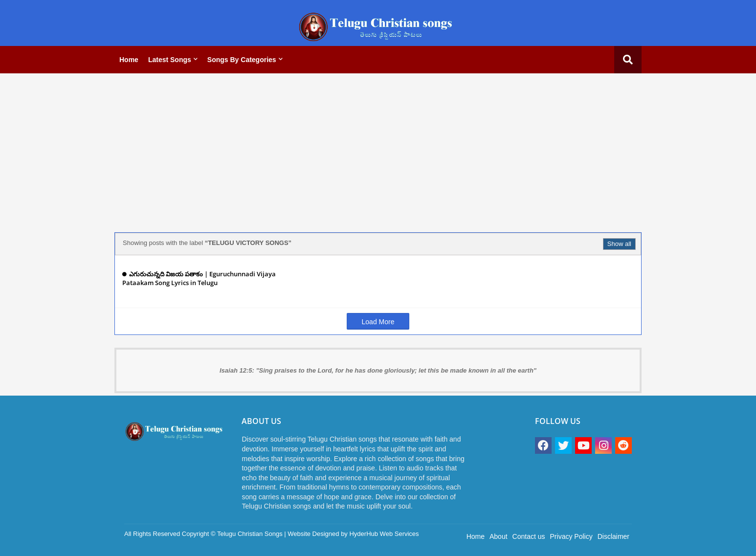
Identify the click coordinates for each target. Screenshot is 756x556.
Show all (619, 244)
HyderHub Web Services (384, 534)
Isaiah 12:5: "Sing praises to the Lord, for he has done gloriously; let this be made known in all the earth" (378, 370)
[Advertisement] (378, 149)
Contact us (529, 536)
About (499, 536)
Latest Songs (170, 60)
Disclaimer (613, 536)
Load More (378, 322)
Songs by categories (242, 60)
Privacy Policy (571, 536)
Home (129, 60)
